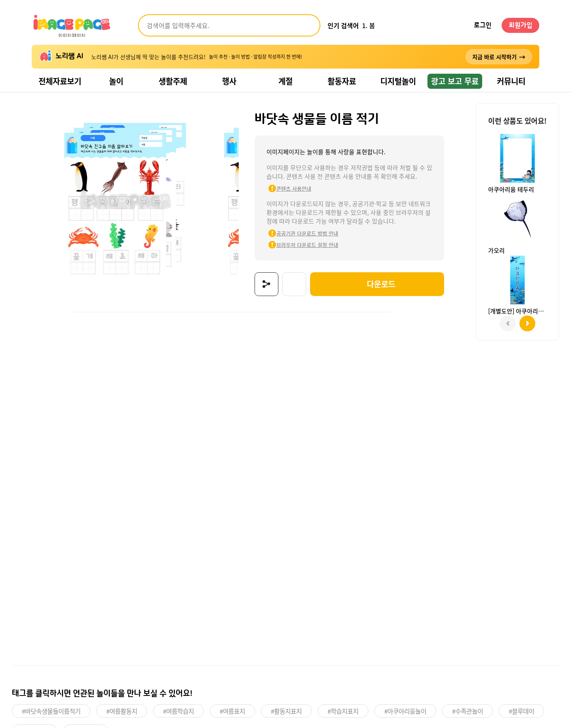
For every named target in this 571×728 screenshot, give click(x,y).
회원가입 (521, 25)
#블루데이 (521, 711)
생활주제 (173, 81)
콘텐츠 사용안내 (294, 188)
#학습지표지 (343, 711)
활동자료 (342, 81)
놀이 (116, 81)
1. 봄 (369, 25)
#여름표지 (232, 711)
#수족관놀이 (468, 711)
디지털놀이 (398, 81)
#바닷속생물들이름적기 (51, 711)
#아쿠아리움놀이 (405, 711)
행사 (229, 81)
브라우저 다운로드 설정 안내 (307, 245)
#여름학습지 (178, 711)
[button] (527, 323)
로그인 (483, 25)
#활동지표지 (286, 711)
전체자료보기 (60, 81)
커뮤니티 (511, 81)
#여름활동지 (122, 711)
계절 (285, 81)
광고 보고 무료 (455, 81)
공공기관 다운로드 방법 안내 (307, 233)
